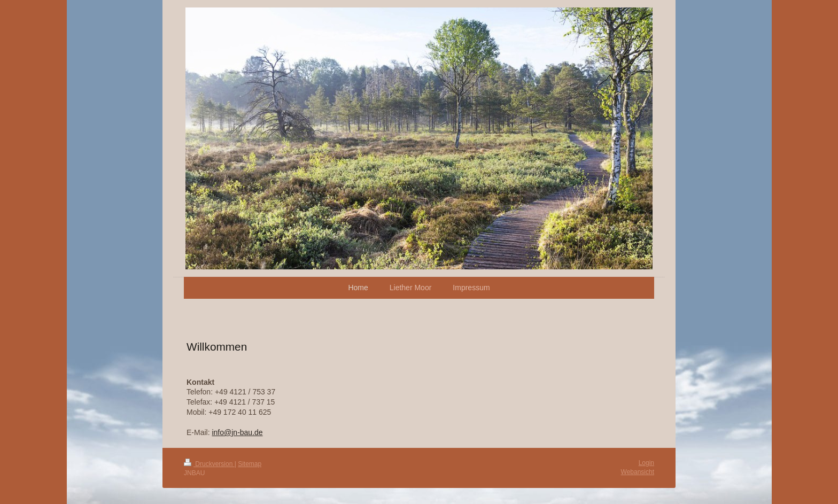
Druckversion (209, 464)
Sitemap (250, 464)
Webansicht (638, 472)
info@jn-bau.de (237, 432)
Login (646, 463)
